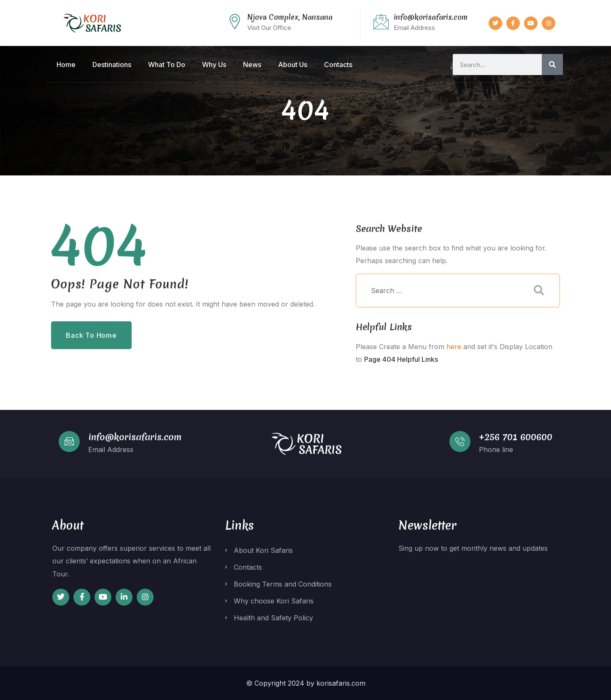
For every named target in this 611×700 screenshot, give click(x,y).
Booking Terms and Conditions (278, 584)
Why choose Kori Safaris (269, 601)
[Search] (552, 65)
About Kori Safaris (259, 550)
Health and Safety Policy (269, 618)
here (454, 347)
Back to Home (91, 335)
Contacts (244, 567)
